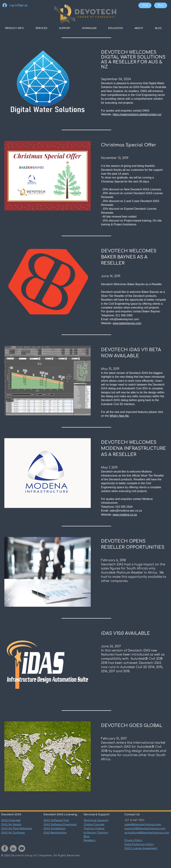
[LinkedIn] (13, 848)
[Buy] (161, 5)
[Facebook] (5, 848)
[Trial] (145, 5)
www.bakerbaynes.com (127, 323)
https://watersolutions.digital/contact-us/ (137, 114)
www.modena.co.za (125, 515)
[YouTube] (22, 848)
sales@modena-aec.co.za (126, 511)
